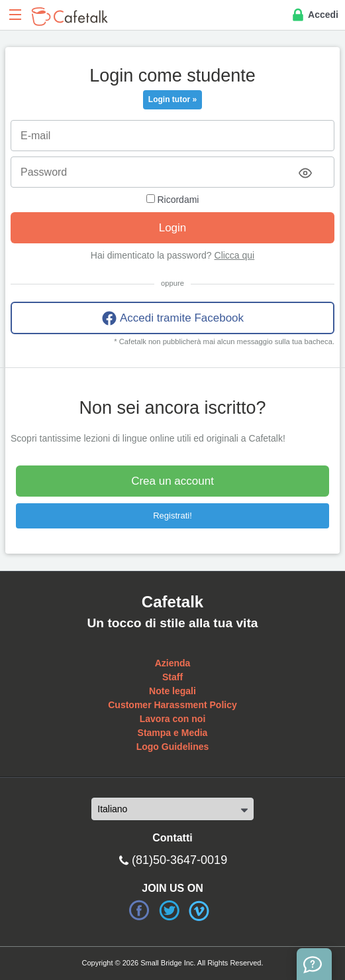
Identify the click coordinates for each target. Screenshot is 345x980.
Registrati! (172, 516)
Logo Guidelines (173, 747)
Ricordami (173, 200)
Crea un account (172, 481)
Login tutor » (172, 99)
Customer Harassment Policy (172, 705)
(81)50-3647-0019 (179, 860)
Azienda (173, 663)
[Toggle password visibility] (305, 173)
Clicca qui (235, 255)
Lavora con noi (173, 719)
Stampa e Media (173, 733)
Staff (172, 677)
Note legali (172, 691)
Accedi (314, 15)
